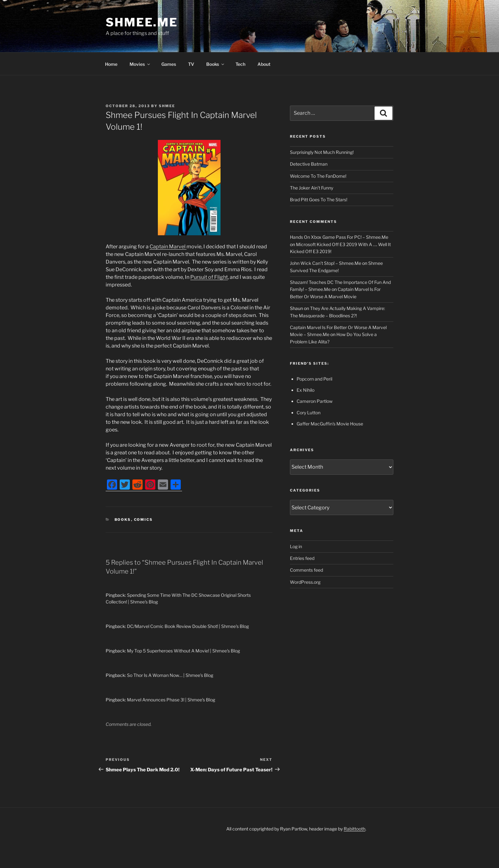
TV (191, 64)
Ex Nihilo (306, 390)
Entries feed (302, 558)
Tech (240, 64)
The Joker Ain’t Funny (312, 188)
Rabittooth (355, 829)
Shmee (167, 106)
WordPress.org (305, 582)
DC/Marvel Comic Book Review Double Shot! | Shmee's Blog (188, 626)
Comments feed (306, 570)
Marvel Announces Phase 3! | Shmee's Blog (171, 700)
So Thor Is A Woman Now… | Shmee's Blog (170, 675)
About (264, 64)
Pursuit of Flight (209, 277)
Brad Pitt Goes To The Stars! (319, 200)
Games (169, 64)
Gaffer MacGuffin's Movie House (330, 424)
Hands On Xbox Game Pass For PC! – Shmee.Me (339, 237)
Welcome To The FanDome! (318, 176)
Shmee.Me (142, 22)
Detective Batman (309, 164)
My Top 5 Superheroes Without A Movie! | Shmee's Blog (183, 651)
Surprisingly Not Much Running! (322, 152)
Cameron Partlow (315, 401)
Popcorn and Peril (314, 379)
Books (216, 64)
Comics (144, 520)
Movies (140, 64)
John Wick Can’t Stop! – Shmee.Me (326, 263)
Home (111, 64)
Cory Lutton (309, 413)
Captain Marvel (168, 247)
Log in (296, 546)
